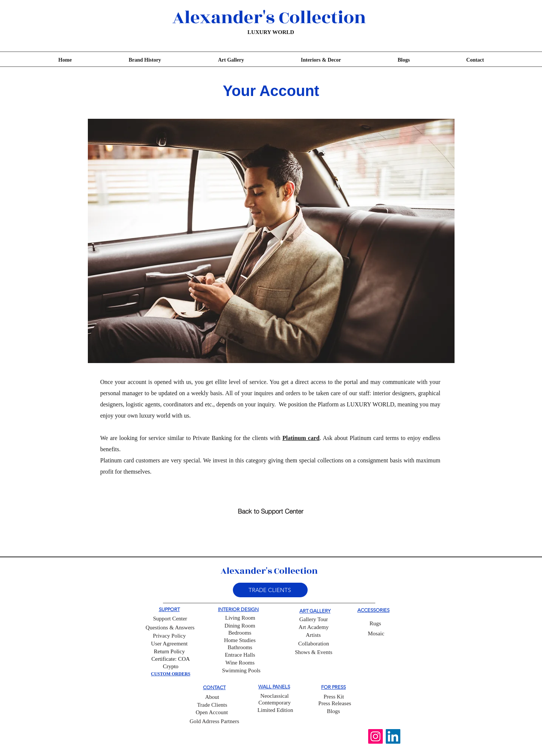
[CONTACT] (214, 687)
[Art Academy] (314, 628)
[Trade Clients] (212, 705)
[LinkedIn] (393, 736)
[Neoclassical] (275, 696)
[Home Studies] (240, 641)
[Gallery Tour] (314, 620)
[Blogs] (333, 712)
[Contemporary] (275, 703)
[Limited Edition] (275, 710)
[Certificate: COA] (171, 659)
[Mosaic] (376, 634)
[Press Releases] (335, 704)
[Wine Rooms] (240, 663)
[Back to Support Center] (270, 511)
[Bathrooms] (240, 648)
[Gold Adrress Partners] (214, 721)
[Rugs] (375, 624)
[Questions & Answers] (170, 628)
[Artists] (313, 635)
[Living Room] (240, 618)
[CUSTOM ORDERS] (171, 674)
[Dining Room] (240, 626)
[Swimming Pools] (241, 671)
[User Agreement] (169, 644)
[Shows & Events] (314, 653)
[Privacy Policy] (169, 636)
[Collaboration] (314, 644)
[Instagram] (375, 736)
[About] (212, 697)
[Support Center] (170, 619)
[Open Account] (212, 713)
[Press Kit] (334, 697)
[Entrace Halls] (240, 655)
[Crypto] (171, 667)
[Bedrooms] (240, 633)
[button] (270, 590)
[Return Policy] (169, 652)
